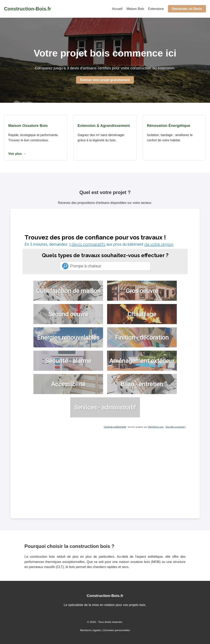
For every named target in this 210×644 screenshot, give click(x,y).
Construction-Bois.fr (27, 9)
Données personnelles (117, 630)
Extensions (156, 9)
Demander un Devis (187, 9)
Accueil (117, 9)
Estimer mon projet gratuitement (105, 80)
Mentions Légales (91, 630)
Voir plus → (17, 154)
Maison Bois (135, 9)
